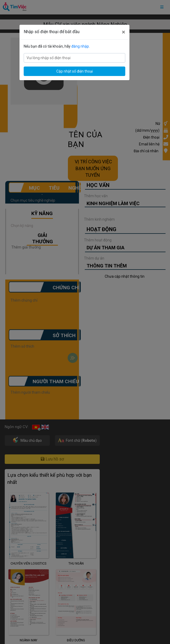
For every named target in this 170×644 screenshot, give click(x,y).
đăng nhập (80, 46)
